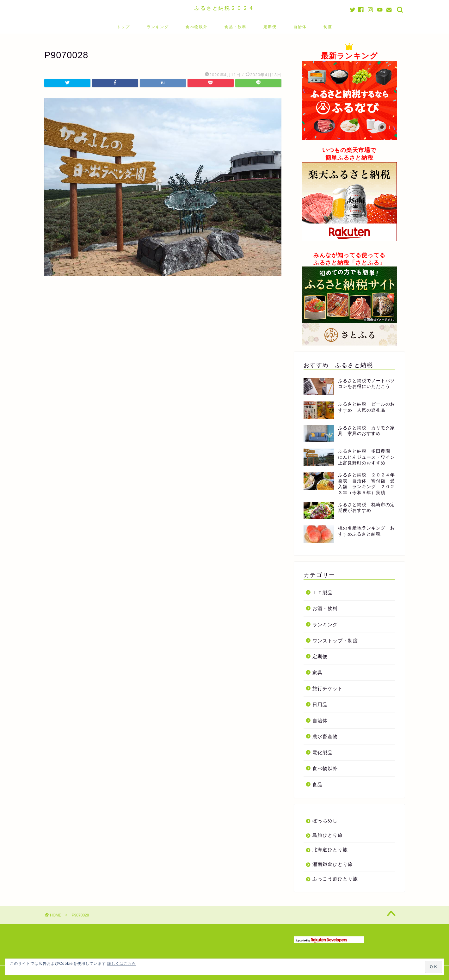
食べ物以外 (197, 27)
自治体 (300, 27)
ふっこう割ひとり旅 (335, 879)
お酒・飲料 (325, 608)
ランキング (158, 27)
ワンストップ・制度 (335, 641)
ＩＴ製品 (323, 593)
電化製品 (323, 753)
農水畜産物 (325, 736)
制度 (328, 27)
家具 (317, 673)
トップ (123, 27)
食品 (317, 784)
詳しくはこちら (122, 964)
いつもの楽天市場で (349, 150)
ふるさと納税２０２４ (225, 8)
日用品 (320, 704)
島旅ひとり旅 (328, 835)
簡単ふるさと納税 (349, 158)
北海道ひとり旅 (330, 850)
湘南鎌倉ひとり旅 (333, 864)
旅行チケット (328, 688)
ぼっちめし (325, 821)
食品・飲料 (236, 27)
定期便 (270, 27)
